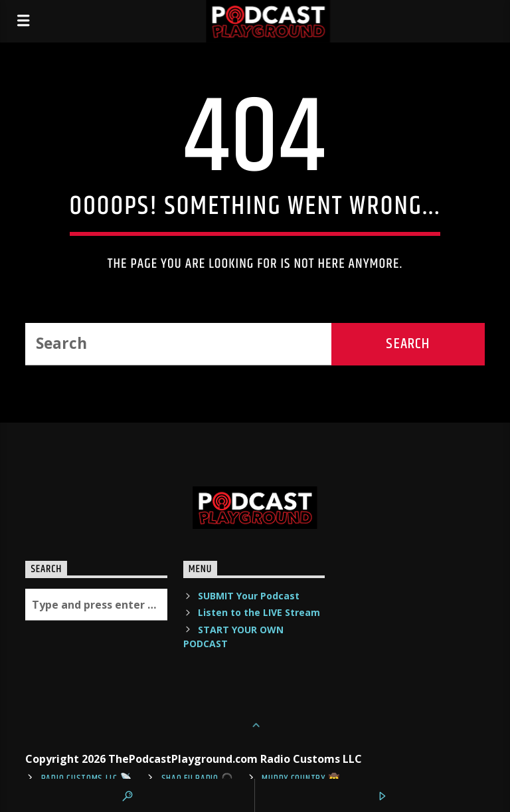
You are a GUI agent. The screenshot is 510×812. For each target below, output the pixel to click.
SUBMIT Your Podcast (249, 596)
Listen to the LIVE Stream (259, 612)
